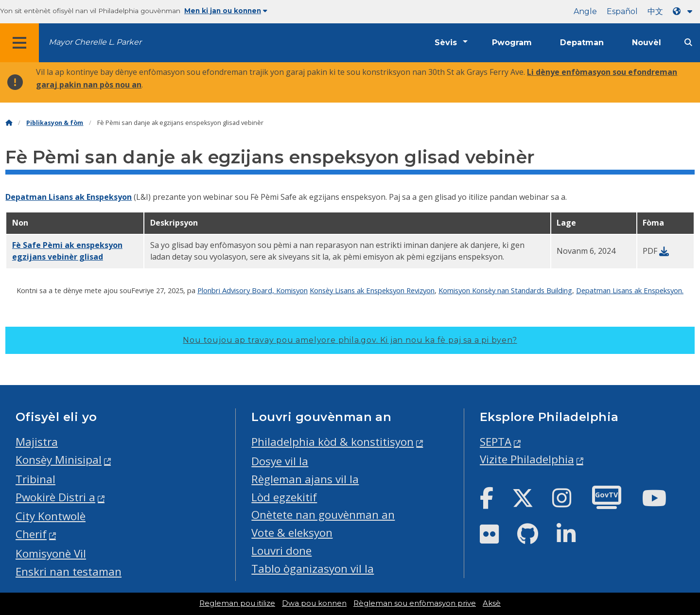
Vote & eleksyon (292, 533)
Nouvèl (647, 43)
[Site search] (688, 43)
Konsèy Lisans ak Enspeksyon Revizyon (372, 290)
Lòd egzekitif (284, 497)
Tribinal (35, 479)
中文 (655, 11)
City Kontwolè (51, 516)
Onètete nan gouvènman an (323, 515)
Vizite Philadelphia (527, 459)
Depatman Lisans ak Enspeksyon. (630, 290)
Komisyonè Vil (51, 553)
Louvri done (281, 551)
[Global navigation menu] (19, 43)
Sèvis (446, 43)
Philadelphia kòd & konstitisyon (332, 442)
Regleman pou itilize (237, 603)
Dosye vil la (280, 461)
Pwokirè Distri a (55, 497)
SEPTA (496, 442)
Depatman (582, 43)
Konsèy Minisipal (59, 460)
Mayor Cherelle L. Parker (95, 42)
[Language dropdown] (684, 11)
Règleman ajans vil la (305, 479)
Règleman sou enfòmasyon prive (415, 603)
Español (622, 11)
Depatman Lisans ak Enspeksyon (69, 197)
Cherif (31, 534)
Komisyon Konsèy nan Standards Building (505, 290)
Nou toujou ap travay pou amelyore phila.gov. (350, 340)
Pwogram (512, 43)
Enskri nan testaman (69, 571)
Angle (585, 11)
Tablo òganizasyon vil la (313, 569)
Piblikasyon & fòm (55, 123)
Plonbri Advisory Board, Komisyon (253, 290)
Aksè (492, 603)
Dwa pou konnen (314, 603)
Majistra (37, 442)
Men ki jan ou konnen (226, 11)
